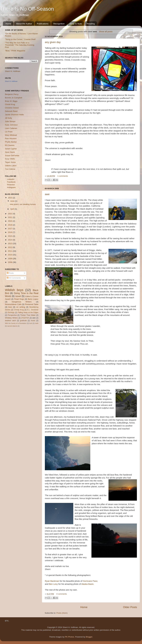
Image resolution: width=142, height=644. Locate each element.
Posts (10, 273)
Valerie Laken (11, 166)
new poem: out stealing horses (23, 204)
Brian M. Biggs (11, 101)
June (13, 201)
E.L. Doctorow (33, 310)
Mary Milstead (11, 135)
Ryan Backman (52, 581)
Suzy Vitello (10, 159)
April (12, 209)
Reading (91, 24)
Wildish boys (14, 290)
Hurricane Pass (90, 581)
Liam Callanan (11, 128)
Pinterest (11, 185)
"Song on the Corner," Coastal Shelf (20, 39)
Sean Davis (10, 152)
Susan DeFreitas (12, 156)
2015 (10, 236)
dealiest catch (11, 321)
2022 (10, 214)
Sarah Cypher (11, 149)
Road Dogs (19, 299)
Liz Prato (9, 132)
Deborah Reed (11, 111)
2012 (10, 247)
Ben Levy (53, 584)
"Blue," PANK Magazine (15, 51)
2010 (10, 255)
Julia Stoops (10, 121)
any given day (53, 42)
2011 (10, 251)
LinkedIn (11, 179)
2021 (10, 217)
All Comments (14, 278)
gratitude (23, 321)
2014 (10, 240)
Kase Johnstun (11, 125)
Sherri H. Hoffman (13, 71)
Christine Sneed (12, 108)
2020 (10, 221)
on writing (21, 307)
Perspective (12, 315)
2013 (10, 243)
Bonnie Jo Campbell (14, 98)
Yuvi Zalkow (10, 169)
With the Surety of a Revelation (16, 323)
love (10, 307)
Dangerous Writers (22, 302)
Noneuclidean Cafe (13, 304)
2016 (10, 232)
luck (31, 323)
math (37, 323)
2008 (10, 262)
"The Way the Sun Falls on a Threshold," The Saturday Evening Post (20, 45)
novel (18, 296)
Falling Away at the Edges (28, 312)
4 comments (62, 594)
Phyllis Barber (11, 142)
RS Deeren (10, 145)
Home (8, 24)
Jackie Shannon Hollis (14, 115)
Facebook (11, 182)
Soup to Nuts (76, 24)
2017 (10, 229)
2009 (10, 259)
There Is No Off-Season (27, 9)
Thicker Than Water (28, 315)
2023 (10, 198)
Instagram (11, 187)
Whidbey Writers (11, 318)
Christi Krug (10, 104)
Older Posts (130, 607)
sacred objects (12, 326)
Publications (43, 24)
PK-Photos (70, 637)
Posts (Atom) (62, 613)
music (33, 321)
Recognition (59, 24)
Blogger (89, 637)
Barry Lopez (33, 299)
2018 (10, 225)
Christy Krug (19, 310)
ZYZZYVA (25, 318)
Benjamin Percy (12, 94)
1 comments (63, 176)
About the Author (24, 24)
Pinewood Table (32, 304)
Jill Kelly (8, 118)
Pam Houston (11, 138)
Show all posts (106, 32)
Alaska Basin (87, 584)
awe (47, 194)
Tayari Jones (10, 162)
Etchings (11, 312)
